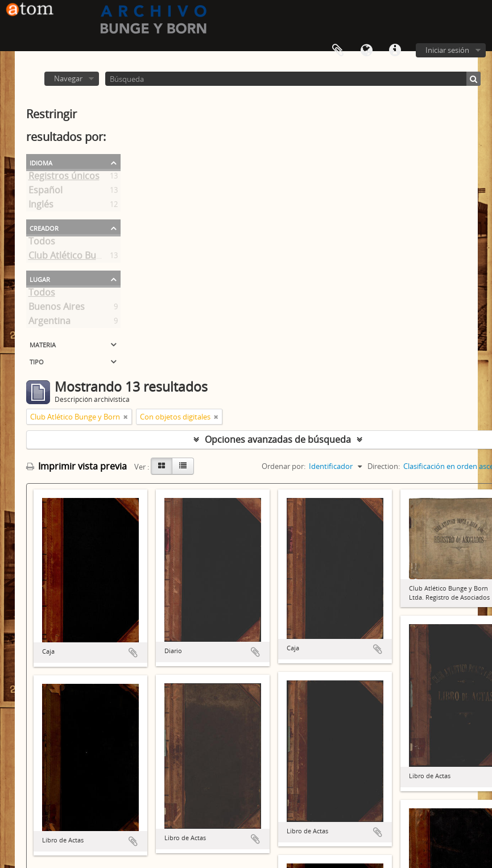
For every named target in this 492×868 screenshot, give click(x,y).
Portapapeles (338, 51)
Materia (43, 344)
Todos (42, 243)
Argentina (49, 323)
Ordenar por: (284, 466)
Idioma (366, 51)
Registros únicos (64, 178)
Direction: (384, 466)
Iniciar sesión (447, 50)
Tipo (37, 361)
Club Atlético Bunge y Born (85, 258)
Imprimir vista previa (77, 466)
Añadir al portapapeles (133, 653)
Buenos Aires (57, 309)
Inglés (41, 206)
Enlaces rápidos (395, 51)
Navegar (68, 78)
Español (46, 192)
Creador (44, 227)
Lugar (40, 279)
